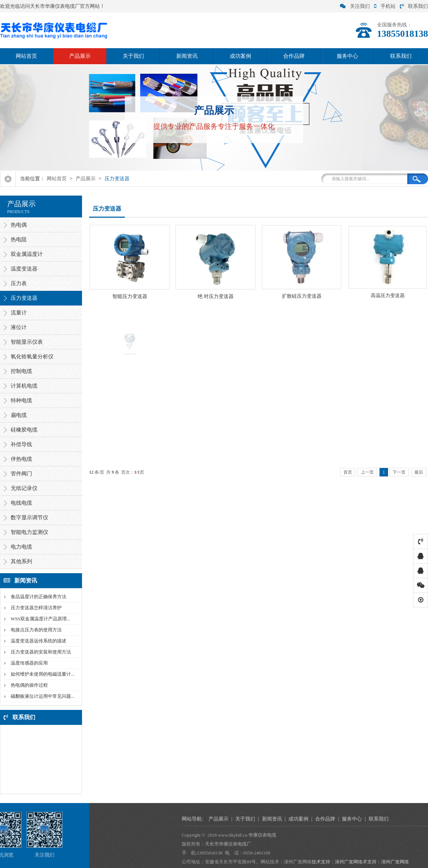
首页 (348, 472)
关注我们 (355, 6)
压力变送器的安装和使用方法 (40, 652)
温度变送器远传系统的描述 (37, 641)
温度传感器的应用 (28, 663)
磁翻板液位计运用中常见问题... (42, 696)
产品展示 (80, 56)
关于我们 (133, 56)
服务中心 (347, 56)
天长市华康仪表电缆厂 (332, 844)
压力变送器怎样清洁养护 (35, 608)
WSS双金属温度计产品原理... (39, 619)
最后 (419, 472)
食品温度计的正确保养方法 (37, 597)
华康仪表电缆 (366, 835)
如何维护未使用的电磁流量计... (42, 674)
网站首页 (26, 56)
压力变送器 (117, 179)
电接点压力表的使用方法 (35, 630)
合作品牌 (294, 56)
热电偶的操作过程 (28, 685)
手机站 (385, 6)
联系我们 (414, 6)
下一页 (399, 472)
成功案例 (240, 56)
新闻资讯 (187, 56)
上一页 (367, 472)
